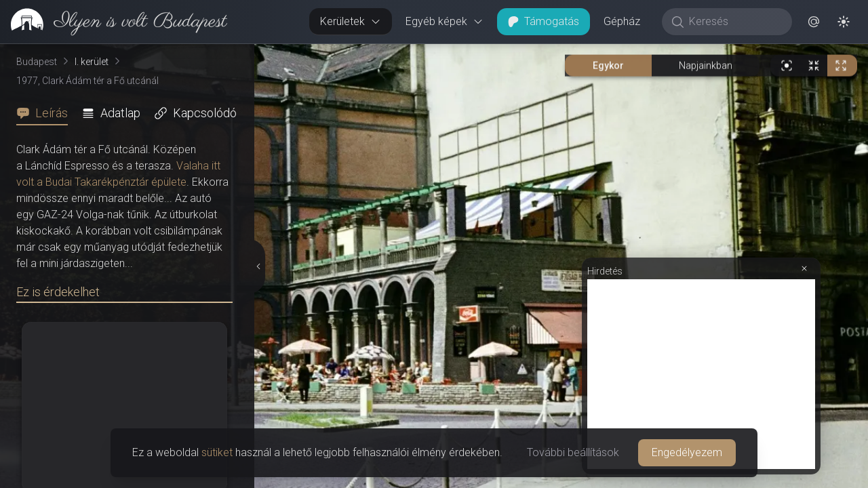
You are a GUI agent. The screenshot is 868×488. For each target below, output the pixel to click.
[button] (814, 22)
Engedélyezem (687, 452)
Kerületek (351, 21)
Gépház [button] (622, 21)
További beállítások (573, 452)
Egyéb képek (445, 21)
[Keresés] (734, 22)
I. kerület (92, 62)
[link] (114, 22)
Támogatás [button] (544, 21)
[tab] (46, 113)
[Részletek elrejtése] (257, 266)
